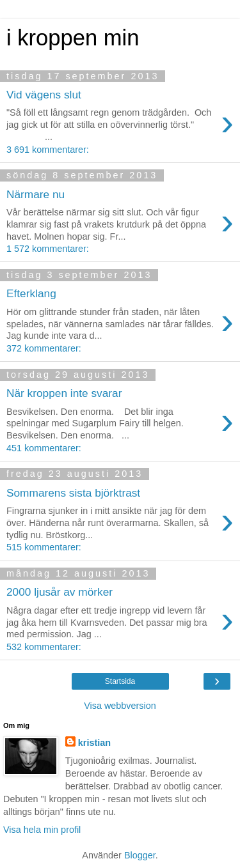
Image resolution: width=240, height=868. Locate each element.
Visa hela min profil (42, 830)
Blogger (140, 855)
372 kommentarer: (44, 348)
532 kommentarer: (44, 647)
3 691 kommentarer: (48, 150)
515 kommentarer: (44, 547)
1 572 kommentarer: (48, 249)
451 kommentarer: (44, 448)
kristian (94, 743)
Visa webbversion (120, 706)
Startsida (120, 681)
